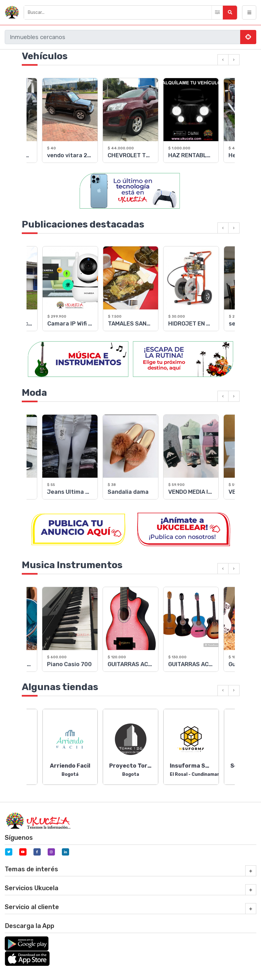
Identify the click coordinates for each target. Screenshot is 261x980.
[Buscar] (130, 12)
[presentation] (223, 60)
